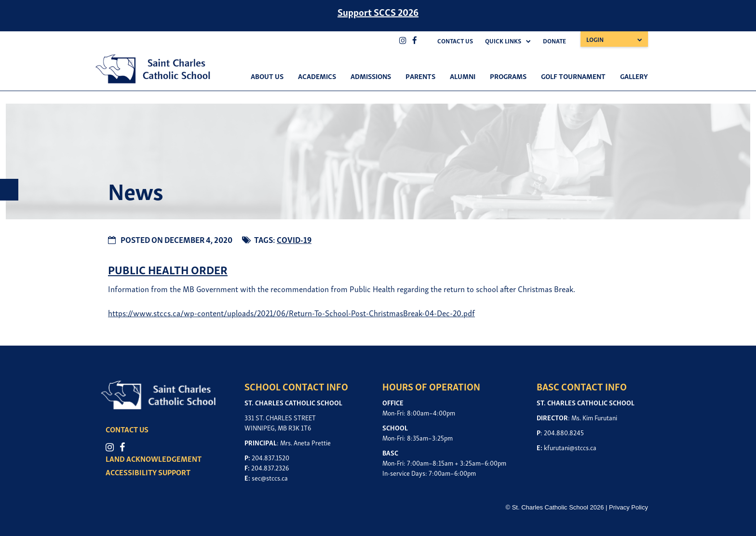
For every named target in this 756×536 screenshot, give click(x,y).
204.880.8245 (564, 432)
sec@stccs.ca (270, 477)
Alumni (463, 76)
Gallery (634, 76)
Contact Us (455, 41)
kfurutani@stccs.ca (570, 447)
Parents (420, 76)
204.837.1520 (270, 457)
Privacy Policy (628, 507)
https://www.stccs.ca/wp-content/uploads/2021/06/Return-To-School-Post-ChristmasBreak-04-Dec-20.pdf (291, 313)
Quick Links (503, 41)
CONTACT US (127, 429)
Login (595, 39)
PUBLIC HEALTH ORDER (168, 269)
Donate (554, 41)
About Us (267, 76)
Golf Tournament (573, 76)
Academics (317, 76)
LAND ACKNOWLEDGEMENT (154, 458)
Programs (508, 76)
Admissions (371, 76)
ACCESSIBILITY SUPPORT (148, 472)
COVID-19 (294, 239)
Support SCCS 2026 (378, 12)
